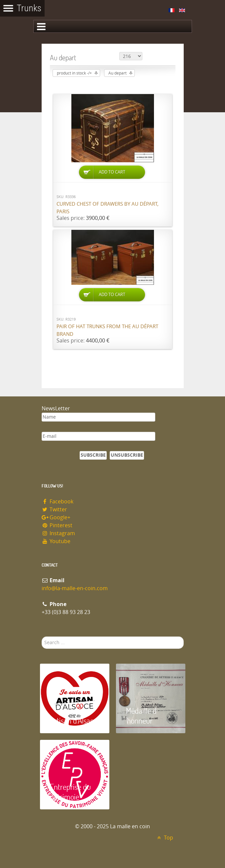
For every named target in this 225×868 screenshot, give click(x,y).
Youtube (56, 541)
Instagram (58, 533)
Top (164, 838)
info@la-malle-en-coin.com (75, 588)
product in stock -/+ (74, 73)
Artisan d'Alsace (74, 720)
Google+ (56, 517)
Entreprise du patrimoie (70, 792)
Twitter (55, 510)
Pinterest (57, 525)
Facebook (58, 502)
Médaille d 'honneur (141, 715)
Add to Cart (112, 172)
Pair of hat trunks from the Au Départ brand (107, 330)
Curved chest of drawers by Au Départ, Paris (108, 208)
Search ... (42, 637)
